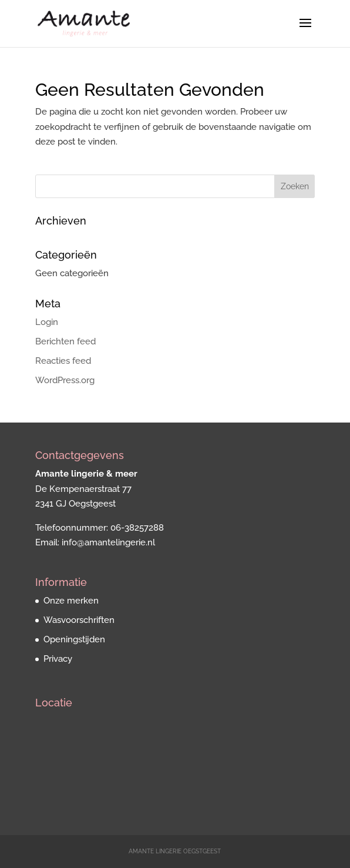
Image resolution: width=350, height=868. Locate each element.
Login (47, 322)
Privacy (58, 659)
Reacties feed (63, 361)
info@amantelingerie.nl (108, 542)
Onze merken (71, 601)
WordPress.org (65, 380)
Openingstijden (74, 639)
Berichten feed (65, 341)
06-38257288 (137, 528)
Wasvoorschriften (79, 620)
